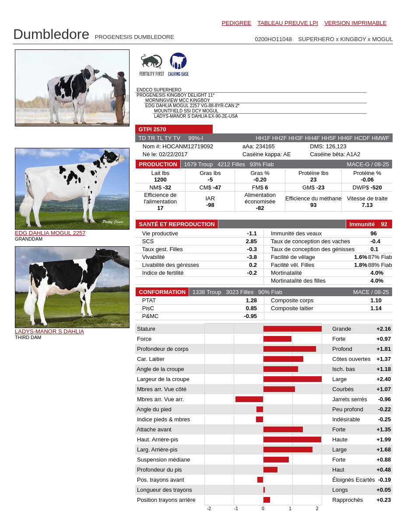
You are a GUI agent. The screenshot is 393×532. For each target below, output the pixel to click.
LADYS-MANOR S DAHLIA (49, 331)
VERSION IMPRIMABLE (355, 23)
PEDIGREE (237, 23)
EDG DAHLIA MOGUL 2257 (50, 233)
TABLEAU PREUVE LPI (288, 23)
